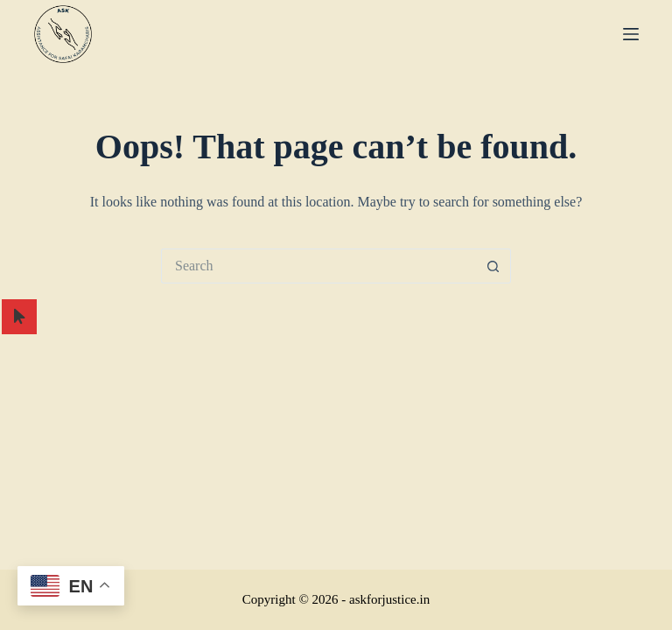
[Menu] (631, 34)
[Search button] (493, 266)
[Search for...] (318, 266)
